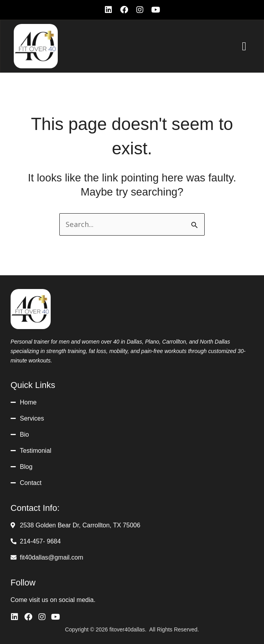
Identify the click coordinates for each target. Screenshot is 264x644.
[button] (244, 46)
